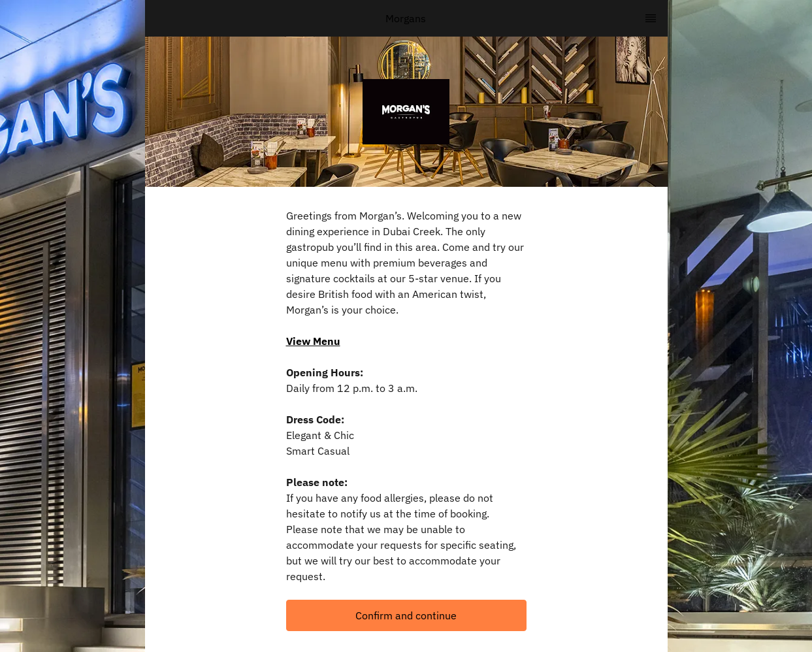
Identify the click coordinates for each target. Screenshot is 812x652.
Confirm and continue (406, 615)
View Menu (313, 341)
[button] (406, 615)
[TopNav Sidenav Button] (651, 18)
